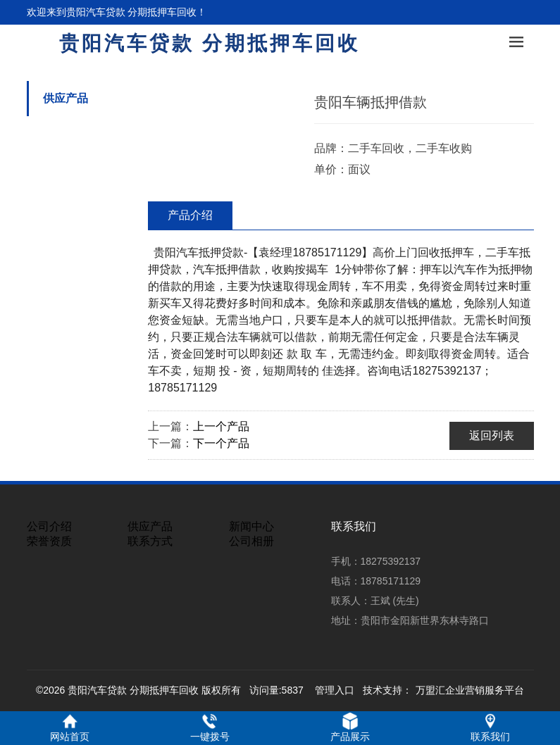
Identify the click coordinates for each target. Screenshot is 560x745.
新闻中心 (251, 526)
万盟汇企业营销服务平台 (470, 690)
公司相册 (251, 541)
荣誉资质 (49, 541)
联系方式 (150, 541)
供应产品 (66, 98)
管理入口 (335, 690)
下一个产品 (221, 443)
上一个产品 (221, 426)
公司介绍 (49, 526)
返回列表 (492, 436)
